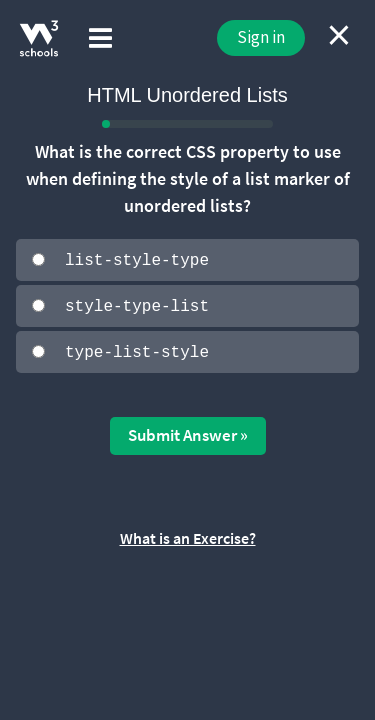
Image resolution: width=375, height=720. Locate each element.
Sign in (261, 37)
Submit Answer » (188, 434)
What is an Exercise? (188, 536)
